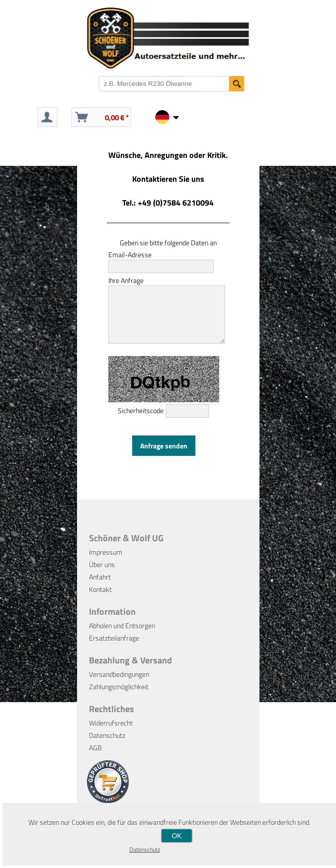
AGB (95, 758)
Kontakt (100, 600)
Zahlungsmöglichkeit (119, 697)
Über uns (102, 575)
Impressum (106, 562)
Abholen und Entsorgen (122, 636)
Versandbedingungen (119, 685)
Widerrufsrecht (111, 733)
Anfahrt (100, 587)
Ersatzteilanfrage (114, 648)
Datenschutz (107, 746)
